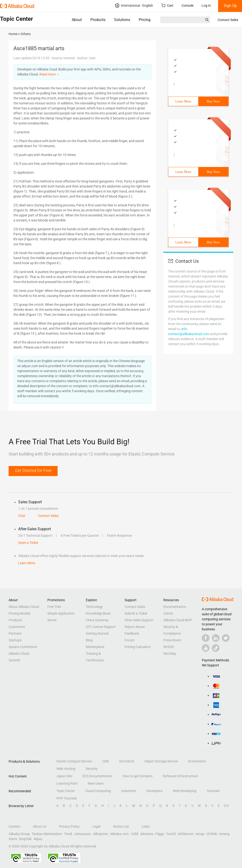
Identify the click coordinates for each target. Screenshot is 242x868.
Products (98, 20)
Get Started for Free (33, 470)
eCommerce (197, 761)
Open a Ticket (28, 543)
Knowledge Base (98, 613)
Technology (94, 607)
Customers (17, 627)
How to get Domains (137, 776)
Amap (200, 834)
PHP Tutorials (67, 798)
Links (146, 826)
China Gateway (97, 620)
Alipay (38, 839)
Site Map (170, 654)
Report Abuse (135, 627)
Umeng (224, 834)
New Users (96, 783)
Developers (154, 791)
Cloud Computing (98, 791)
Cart (167, 5)
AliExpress (100, 834)
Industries (129, 791)
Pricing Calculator (138, 647)
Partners (15, 633)
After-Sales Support (139, 620)
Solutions (122, 20)
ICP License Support (101, 627)
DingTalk (25, 839)
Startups (15, 640)
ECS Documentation (97, 776)
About (77, 20)
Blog (89, 640)
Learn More (183, 101)
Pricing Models (19, 613)
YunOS (171, 834)
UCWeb (212, 834)
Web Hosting (66, 769)
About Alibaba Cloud (24, 607)
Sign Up (230, 6)
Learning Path (67, 783)
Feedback (132, 633)
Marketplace (95, 647)
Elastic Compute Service (74, 761)
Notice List (121, 826)
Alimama (147, 834)
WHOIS (169, 647)
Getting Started (97, 633)
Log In (206, 5)
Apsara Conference (23, 647)
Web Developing (185, 791)
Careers (14, 826)
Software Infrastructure (180, 776)
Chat (22, 516)
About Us (40, 826)
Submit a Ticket (136, 613)
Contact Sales (228, 20)
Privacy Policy (69, 826)
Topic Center (66, 791)
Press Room (172, 640)
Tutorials (213, 791)
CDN (105, 761)
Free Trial (54, 607)
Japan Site (64, 776)
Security (92, 769)
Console (187, 5)
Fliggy (160, 834)
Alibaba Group (19, 834)
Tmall (68, 834)
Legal (96, 826)
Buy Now (213, 101)
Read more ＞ (49, 74)
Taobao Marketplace (47, 834)
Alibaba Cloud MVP (178, 620)
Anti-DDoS (127, 761)
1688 (134, 834)
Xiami (13, 839)
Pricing (145, 20)
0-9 (226, 806)
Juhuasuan (82, 834)
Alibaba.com (119, 834)
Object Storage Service (161, 761)
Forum (129, 640)
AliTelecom (186, 834)
